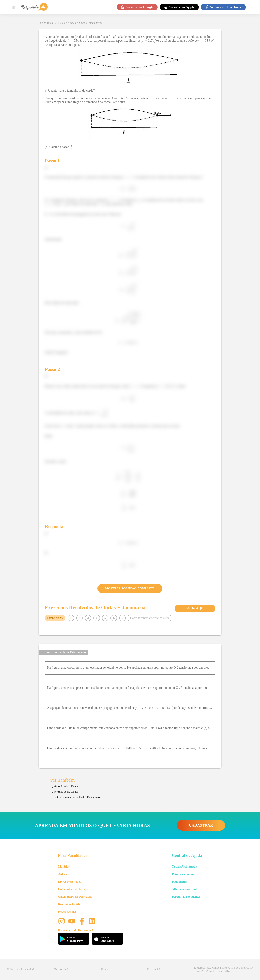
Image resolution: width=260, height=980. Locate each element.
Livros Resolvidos (70, 882)
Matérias (64, 867)
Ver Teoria (195, 608)
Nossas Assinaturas (184, 867)
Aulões (62, 874)
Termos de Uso (63, 969)
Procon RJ (154, 969)
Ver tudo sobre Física (66, 786)
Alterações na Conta (185, 889)
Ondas (72, 23)
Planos (105, 969)
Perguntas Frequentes (186, 897)
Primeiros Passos (183, 874)
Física (61, 23)
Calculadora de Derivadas (75, 897)
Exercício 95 (55, 618)
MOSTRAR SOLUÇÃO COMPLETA (130, 588)
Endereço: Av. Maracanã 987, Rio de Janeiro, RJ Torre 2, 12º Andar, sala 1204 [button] (223, 969)
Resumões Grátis (69, 904)
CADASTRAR (201, 825)
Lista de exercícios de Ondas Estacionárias (78, 797)
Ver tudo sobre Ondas (66, 792)
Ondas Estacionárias (91, 23)
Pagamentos (180, 882)
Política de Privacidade (21, 969)
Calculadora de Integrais (74, 889)
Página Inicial (46, 23)
